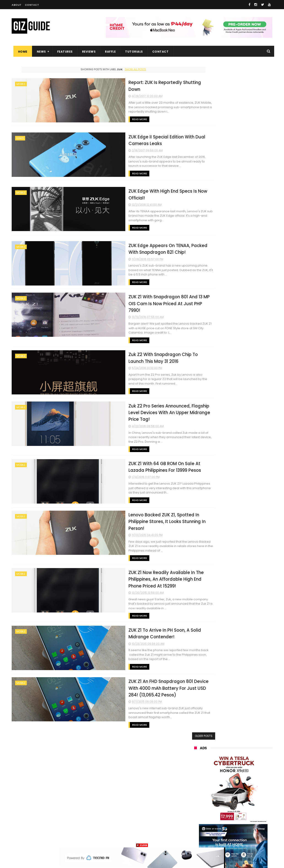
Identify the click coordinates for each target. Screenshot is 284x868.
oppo (195, 746)
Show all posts (121, 69)
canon (219, 797)
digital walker (201, 805)
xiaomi (221, 746)
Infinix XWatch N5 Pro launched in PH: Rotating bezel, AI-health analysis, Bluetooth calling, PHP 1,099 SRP (244, 586)
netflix (196, 797)
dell (239, 813)
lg (244, 763)
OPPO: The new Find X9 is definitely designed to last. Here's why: (228, 238)
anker (225, 822)
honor (223, 754)
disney (196, 830)
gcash (240, 780)
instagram (199, 822)
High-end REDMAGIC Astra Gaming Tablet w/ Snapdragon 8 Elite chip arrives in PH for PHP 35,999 (244, 406)
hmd (219, 830)
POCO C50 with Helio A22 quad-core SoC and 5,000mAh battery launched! (245, 383)
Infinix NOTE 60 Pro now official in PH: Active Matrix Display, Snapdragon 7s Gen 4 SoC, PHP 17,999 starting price (244, 451)
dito (217, 780)
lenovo (196, 771)
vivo (247, 746)
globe (195, 763)
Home (21, 52)
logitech (197, 813)
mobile (21, 84)
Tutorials (132, 52)
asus (248, 754)
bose (241, 839)
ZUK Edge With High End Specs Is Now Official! (132, 189)
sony (248, 771)
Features (63, 52)
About (17, 5)
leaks (20, 137)
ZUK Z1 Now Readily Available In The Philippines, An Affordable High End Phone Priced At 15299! (128, 553)
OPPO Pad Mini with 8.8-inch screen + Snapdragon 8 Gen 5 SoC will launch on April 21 (243, 497)
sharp (244, 788)
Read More (94, 112)
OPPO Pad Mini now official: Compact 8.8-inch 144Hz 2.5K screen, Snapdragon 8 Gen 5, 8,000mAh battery (242, 475)
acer (194, 780)
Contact (32, 5)
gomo (248, 822)
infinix (221, 763)
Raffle (109, 52)
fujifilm (220, 788)
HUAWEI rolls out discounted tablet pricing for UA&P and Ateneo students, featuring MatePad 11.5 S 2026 (242, 541)
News (40, 52)
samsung (228, 737)
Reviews (87, 52)
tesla (195, 839)
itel (241, 797)
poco (195, 788)
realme (196, 754)
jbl (219, 813)
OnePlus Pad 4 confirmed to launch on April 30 (242, 425)
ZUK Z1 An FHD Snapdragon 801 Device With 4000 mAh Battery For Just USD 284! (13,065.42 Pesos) (129, 661)
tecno (223, 771)
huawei (197, 737)
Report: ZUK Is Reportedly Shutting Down (127, 82)
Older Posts (174, 705)
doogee (231, 805)
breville (218, 839)
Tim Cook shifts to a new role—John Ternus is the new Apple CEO (244, 518)
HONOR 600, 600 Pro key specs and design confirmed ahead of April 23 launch (245, 562)
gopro (242, 830)
